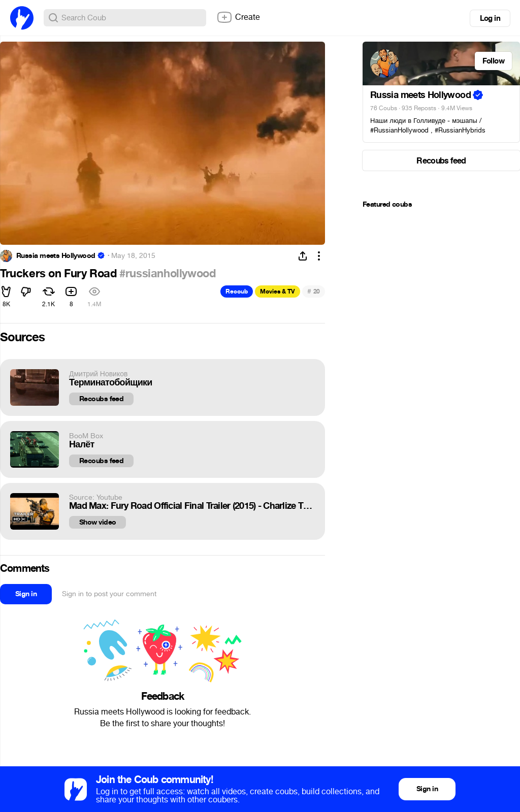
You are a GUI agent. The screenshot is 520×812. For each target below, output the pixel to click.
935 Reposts (419, 108)
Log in (490, 18)
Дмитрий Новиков (98, 374)
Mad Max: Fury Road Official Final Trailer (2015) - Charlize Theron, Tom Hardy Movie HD (192, 506)
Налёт (82, 445)
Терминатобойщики (111, 383)
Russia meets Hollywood (56, 256)
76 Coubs (384, 108)
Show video (97, 522)
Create (238, 17)
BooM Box (86, 436)
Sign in (26, 594)
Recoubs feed (101, 399)
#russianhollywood (167, 274)
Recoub (237, 291)
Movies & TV (278, 291)
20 (314, 291)
